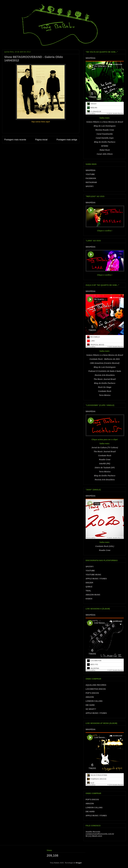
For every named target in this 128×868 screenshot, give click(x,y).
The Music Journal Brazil (105, 379)
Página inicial (41, 140)
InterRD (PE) (105, 464)
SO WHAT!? (91, 709)
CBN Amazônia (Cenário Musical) (105, 363)
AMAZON (90, 697)
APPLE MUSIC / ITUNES (96, 579)
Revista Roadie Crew (105, 130)
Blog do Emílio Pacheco (105, 142)
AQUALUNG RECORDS (96, 685)
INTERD (105, 146)
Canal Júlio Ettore (105, 154)
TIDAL (88, 591)
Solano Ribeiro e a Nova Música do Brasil (105, 122)
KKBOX (89, 599)
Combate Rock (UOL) (105, 546)
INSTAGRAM (91, 182)
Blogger (79, 863)
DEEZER (89, 583)
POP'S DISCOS (92, 693)
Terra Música (105, 395)
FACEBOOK (91, 178)
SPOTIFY (90, 186)
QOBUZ (89, 587)
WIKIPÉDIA (91, 58)
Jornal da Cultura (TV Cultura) (105, 448)
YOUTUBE (90, 174)
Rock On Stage (105, 387)
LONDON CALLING (94, 701)
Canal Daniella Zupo (105, 138)
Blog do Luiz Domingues (105, 126)
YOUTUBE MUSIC (93, 575)
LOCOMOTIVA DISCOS (96, 689)
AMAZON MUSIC (93, 595)
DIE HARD (90, 705)
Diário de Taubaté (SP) (105, 468)
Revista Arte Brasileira (105, 375)
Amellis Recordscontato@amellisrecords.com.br (100, 833)
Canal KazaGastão (105, 134)
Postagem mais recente (15, 140)
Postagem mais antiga (67, 140)
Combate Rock (105, 391)
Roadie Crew (105, 460)
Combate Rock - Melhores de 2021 (105, 359)
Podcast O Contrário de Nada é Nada (105, 371)
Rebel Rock (105, 150)
